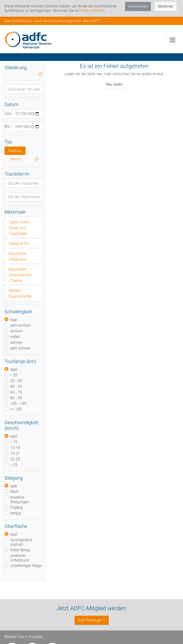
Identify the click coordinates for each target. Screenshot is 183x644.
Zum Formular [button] (92, 620)
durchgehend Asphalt (21, 542)
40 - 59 (16, 386)
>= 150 (16, 409)
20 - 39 (16, 381)
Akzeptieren (138, 6)
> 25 (14, 465)
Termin (15, 159)
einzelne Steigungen (20, 500)
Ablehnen (166, 6)
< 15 (14, 442)
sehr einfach (20, 325)
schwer (16, 342)
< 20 (14, 375)
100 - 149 (18, 404)
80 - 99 (16, 398)
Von (7, 114)
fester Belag (20, 550)
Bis (7, 126)
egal (14, 320)
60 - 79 (16, 392)
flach (14, 492)
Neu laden (114, 84)
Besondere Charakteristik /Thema (20, 275)
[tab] (24, 227)
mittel (15, 337)
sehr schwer (20, 348)
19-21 (15, 453)
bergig (15, 513)
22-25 (15, 459)
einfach (16, 331)
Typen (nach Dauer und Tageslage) (19, 228)
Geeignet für (19, 243)
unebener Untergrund (20, 558)
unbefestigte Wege (26, 566)
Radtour (15, 151)
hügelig (16, 507)
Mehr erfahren (93, 11)
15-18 (15, 448)
